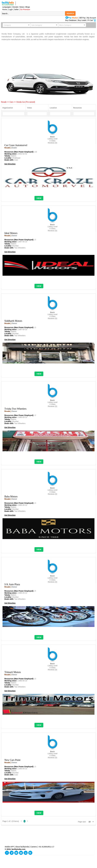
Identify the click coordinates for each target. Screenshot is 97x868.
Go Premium (25, 10)
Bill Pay (83, 18)
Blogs (28, 7)
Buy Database (71, 20)
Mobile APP (10, 847)
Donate (15, 7)
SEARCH (70, 13)
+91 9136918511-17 (46, 847)
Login (11, 10)
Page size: (82, 822)
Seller (16, 10)
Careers (34, 847)
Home (4, 10)
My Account (91, 18)
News (22, 7)
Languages (6, 7)
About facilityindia (23, 847)
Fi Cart (92, 20)
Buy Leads (82, 20)
